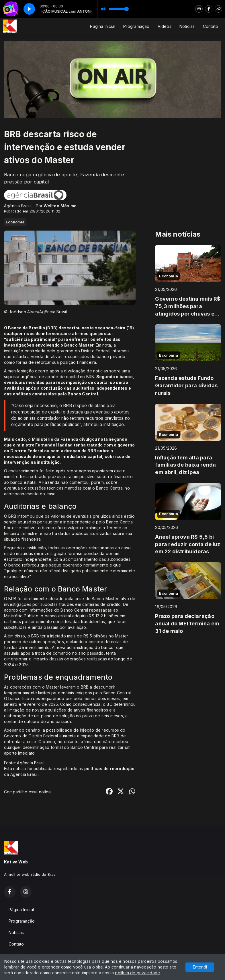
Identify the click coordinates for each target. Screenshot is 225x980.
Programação (136, 26)
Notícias (187, 26)
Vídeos (165, 26)
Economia (15, 222)
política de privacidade (137, 973)
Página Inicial (103, 26)
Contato (211, 26)
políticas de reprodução (109, 769)
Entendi (200, 967)
